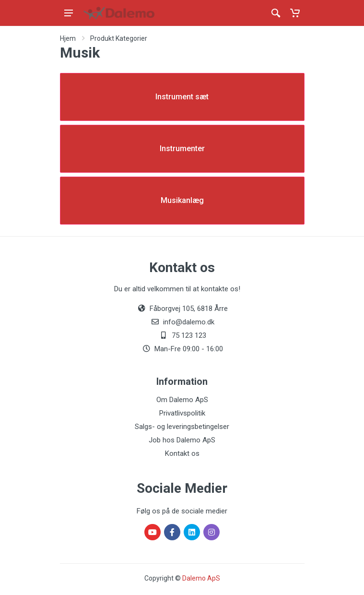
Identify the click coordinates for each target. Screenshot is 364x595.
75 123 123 (189, 335)
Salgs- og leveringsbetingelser (182, 427)
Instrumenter (182, 149)
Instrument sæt (182, 97)
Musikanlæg (182, 200)
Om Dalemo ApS (182, 400)
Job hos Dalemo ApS (182, 440)
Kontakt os (182, 453)
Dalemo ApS (201, 578)
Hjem (68, 38)
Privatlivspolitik (182, 413)
